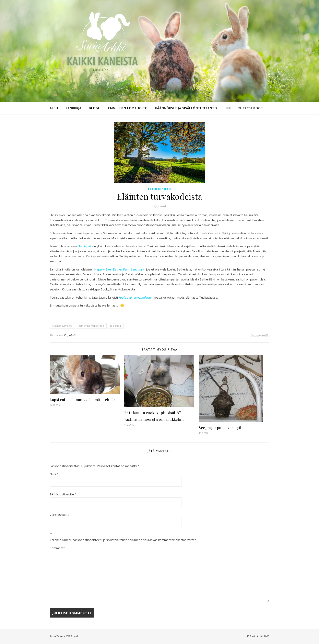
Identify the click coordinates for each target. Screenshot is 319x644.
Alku (54, 108)
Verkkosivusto (60, 515)
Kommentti (57, 548)
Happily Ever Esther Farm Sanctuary (119, 269)
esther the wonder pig (91, 326)
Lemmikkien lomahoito (127, 108)
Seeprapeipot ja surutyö (220, 428)
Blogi (94, 108)
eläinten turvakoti (62, 326)
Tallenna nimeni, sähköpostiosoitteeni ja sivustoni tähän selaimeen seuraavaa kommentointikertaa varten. (123, 540)
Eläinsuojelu (160, 189)
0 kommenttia (260, 335)
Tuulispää (85, 246)
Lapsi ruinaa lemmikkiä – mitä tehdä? (83, 400)
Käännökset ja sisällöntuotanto (186, 108)
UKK (228, 108)
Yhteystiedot (251, 108)
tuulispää (116, 326)
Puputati (70, 335)
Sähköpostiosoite (63, 494)
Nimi (54, 474)
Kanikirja (74, 108)
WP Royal (72, 636)
